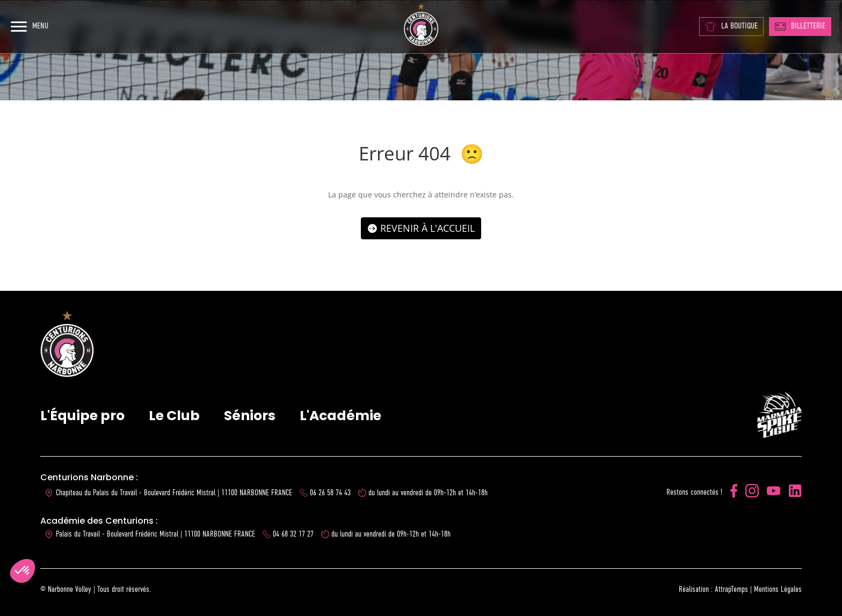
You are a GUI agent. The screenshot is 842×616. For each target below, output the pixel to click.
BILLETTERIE (800, 26)
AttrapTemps (731, 589)
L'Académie (340, 416)
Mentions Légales (778, 589)
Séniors (250, 416)
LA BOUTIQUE (731, 27)
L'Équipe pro (82, 416)
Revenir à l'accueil (427, 228)
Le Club (174, 416)
